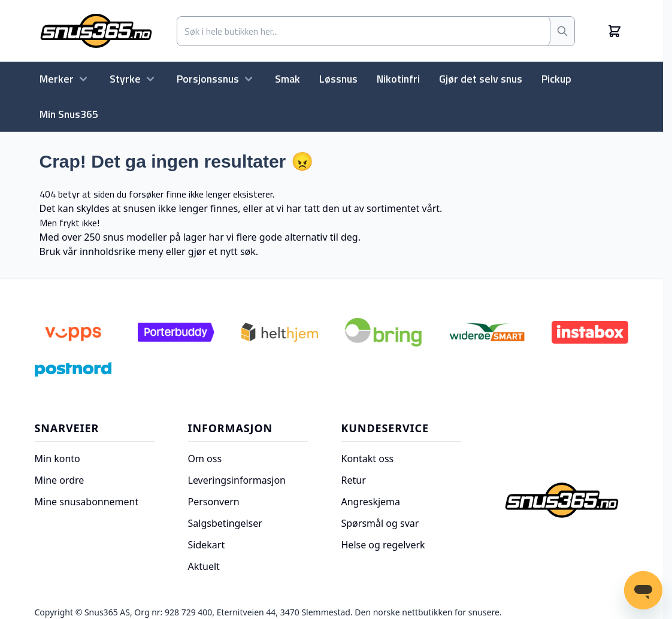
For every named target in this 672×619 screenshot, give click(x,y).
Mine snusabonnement (87, 502)
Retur (354, 480)
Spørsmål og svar (380, 523)
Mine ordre (60, 480)
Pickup (556, 79)
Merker (65, 79)
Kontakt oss (368, 459)
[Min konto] (601, 31)
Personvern (214, 502)
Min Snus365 (69, 114)
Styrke (134, 79)
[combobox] (364, 31)
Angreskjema (371, 502)
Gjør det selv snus (481, 79)
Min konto (57, 459)
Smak (287, 79)
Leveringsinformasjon (237, 480)
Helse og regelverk (383, 545)
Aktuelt (204, 566)
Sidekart (207, 545)
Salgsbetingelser (225, 523)
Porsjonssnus (216, 79)
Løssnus (338, 79)
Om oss (205, 459)
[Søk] (562, 31)
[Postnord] (73, 369)
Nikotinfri (398, 79)
